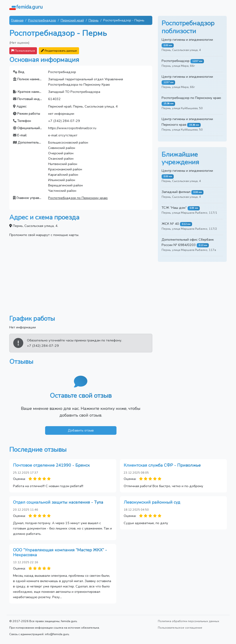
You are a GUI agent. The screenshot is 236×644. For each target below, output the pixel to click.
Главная (17, 20)
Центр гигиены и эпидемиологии (187, 40)
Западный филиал (176, 192)
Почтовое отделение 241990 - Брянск (51, 465)
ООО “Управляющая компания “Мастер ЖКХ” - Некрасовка (60, 553)
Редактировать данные (59, 51)
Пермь (94, 20)
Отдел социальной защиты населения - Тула (58, 502)
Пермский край (72, 20)
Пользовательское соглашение (180, 628)
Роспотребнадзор (42, 20)
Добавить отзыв (81, 430)
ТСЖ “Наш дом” (174, 208)
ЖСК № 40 (170, 224)
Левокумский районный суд (152, 502)
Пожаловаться (23, 51)
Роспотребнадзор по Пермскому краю (78, 198)
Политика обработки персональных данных (189, 621)
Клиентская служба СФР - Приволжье (162, 465)
